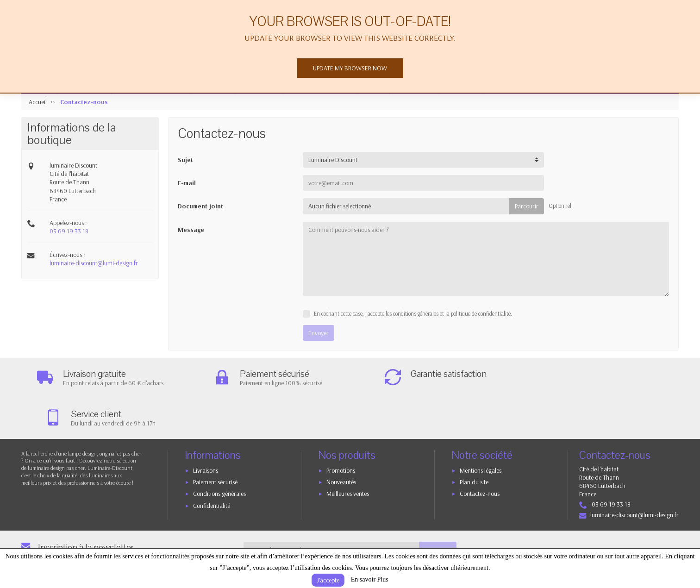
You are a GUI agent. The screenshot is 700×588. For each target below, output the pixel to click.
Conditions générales (219, 454)
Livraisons (206, 430)
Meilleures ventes (348, 454)
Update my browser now (350, 68)
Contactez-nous (480, 454)
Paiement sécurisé (215, 442)
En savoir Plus (370, 579)
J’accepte (328, 580)
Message (191, 230)
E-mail (187, 183)
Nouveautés (341, 442)
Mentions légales (481, 430)
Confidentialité (212, 465)
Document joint (200, 206)
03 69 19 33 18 (69, 231)
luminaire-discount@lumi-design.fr (94, 263)
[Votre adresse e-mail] (331, 509)
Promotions (341, 430)
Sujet (185, 160)
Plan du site (474, 442)
